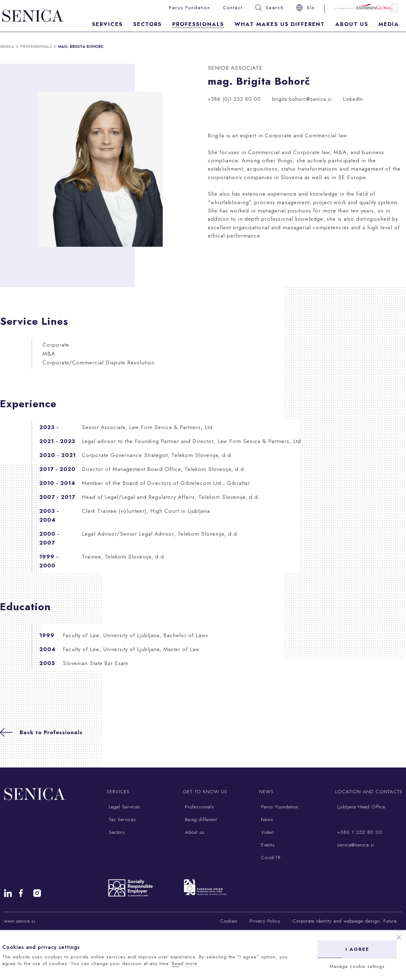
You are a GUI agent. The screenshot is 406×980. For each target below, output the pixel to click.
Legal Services (124, 807)
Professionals (198, 24)
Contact (233, 8)
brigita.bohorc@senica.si (302, 99)
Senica (7, 47)
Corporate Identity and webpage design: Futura (345, 921)
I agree (357, 949)
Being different (200, 820)
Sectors (147, 24)
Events (267, 845)
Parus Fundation (190, 8)
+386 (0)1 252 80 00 (234, 99)
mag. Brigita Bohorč (81, 47)
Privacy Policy (265, 921)
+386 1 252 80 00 (359, 832)
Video (266, 832)
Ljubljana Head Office (360, 807)
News (266, 820)
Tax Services (121, 820)
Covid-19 (270, 858)
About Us (352, 24)
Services (107, 24)
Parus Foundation (279, 807)
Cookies (229, 921)
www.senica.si (20, 921)
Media (389, 24)
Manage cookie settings (357, 966)
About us (194, 832)
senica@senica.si (355, 845)
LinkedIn (353, 99)
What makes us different (280, 24)
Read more (185, 964)
